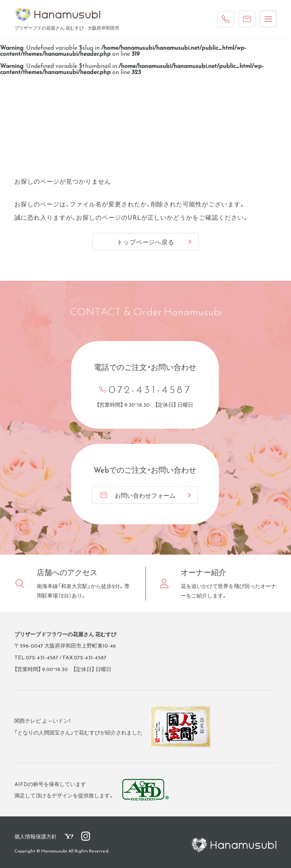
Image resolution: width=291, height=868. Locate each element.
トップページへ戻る (146, 242)
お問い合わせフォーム (138, 495)
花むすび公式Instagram (86, 836)
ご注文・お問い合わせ (249, 17)
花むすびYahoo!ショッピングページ (69, 836)
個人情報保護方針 (36, 836)
